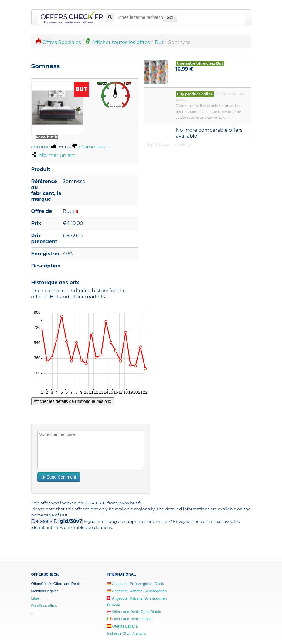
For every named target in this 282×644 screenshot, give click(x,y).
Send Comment (59, 477)
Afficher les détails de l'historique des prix (73, 401)
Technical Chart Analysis (126, 634)
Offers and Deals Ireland (129, 619)
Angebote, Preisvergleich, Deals (135, 584)
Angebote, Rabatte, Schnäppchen (137, 591)
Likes (36, 598)
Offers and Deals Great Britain (134, 612)
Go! (170, 17)
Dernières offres (44, 606)
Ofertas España (122, 626)
